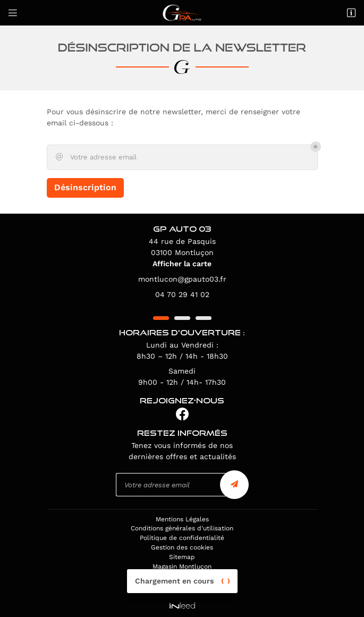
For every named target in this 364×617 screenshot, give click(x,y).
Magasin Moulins (182, 586)
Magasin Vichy (182, 576)
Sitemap (182, 557)
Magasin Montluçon (182, 567)
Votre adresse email (95, 157)
